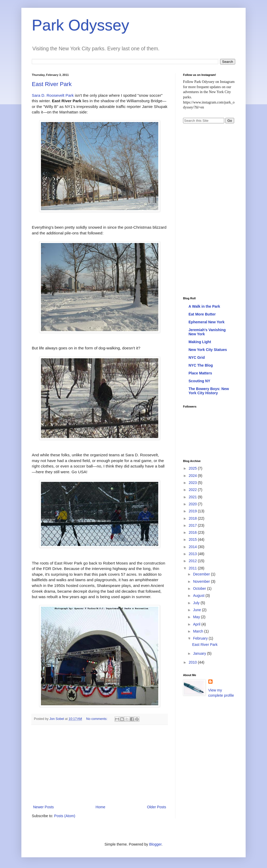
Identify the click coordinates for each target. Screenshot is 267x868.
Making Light (200, 342)
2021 (193, 497)
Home (100, 807)
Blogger (155, 844)
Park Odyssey (80, 25)
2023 (193, 483)
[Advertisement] (100, 765)
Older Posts (157, 807)
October (200, 588)
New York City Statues (208, 350)
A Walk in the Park (204, 306)
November (202, 581)
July (197, 603)
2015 (193, 539)
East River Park (52, 84)
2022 (193, 490)
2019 (193, 511)
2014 (193, 547)
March (199, 631)
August (199, 596)
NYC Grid (197, 357)
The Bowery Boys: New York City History (209, 391)
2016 (193, 532)
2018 (193, 518)
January (200, 653)
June (197, 610)
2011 (193, 568)
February (201, 638)
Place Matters (200, 373)
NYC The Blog (201, 365)
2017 (193, 525)
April (197, 624)
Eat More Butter (202, 314)
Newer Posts (43, 807)
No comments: (97, 719)
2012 (193, 561)
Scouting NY (199, 381)
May (197, 617)
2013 (193, 554)
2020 (193, 504)
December (202, 574)
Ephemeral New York (207, 322)
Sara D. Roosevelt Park (53, 95)
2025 (193, 468)
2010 (193, 662)
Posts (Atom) (65, 816)
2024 (193, 476)
